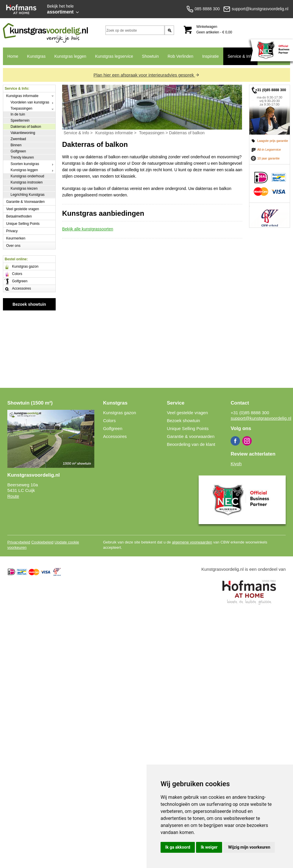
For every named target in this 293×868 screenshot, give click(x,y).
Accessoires (22, 288)
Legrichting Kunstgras (28, 195)
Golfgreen (18, 151)
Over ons (13, 246)
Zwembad (18, 139)
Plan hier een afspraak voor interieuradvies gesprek (146, 75)
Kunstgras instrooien (27, 182)
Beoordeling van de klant (191, 444)
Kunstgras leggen (70, 56)
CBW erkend (270, 215)
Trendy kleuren (22, 157)
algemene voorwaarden (192, 542)
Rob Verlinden (180, 56)
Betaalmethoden (19, 216)
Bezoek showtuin (29, 304)
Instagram (247, 441)
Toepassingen (21, 108)
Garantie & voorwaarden (191, 436)
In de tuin (18, 114)
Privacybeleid (19, 542)
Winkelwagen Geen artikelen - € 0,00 (214, 29)
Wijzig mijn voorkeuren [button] (249, 847)
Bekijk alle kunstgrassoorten (88, 229)
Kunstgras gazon (25, 266)
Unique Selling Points (23, 224)
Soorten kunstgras (25, 164)
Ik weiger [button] (209, 847)
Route (13, 496)
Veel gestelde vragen (23, 209)
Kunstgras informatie (22, 96)
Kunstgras (36, 56)
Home (13, 56)
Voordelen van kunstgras (30, 102)
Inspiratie (211, 56)
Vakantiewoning (23, 133)
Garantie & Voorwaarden (25, 202)
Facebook (235, 441)
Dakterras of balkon (26, 127)
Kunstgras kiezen (24, 188)
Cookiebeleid (42, 542)
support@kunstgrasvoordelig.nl (261, 418)
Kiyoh (236, 464)
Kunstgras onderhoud (27, 176)
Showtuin (150, 56)
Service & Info (240, 56)
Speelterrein (20, 120)
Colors (17, 274)
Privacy (12, 231)
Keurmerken (16, 238)
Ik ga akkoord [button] (178, 847)
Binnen (16, 145)
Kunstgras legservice (114, 56)
